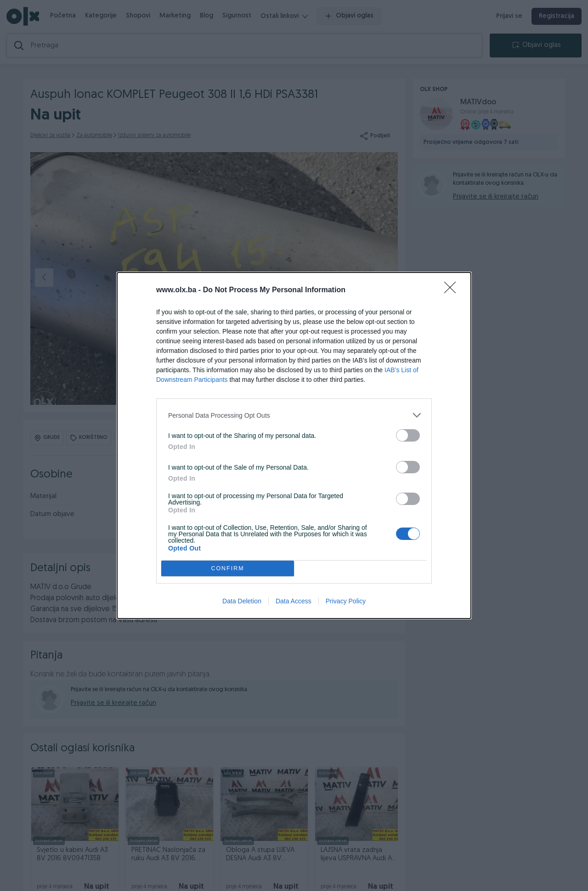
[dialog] (294, 445)
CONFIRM (228, 569)
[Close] (453, 290)
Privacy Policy (346, 601)
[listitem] (294, 415)
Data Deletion (242, 601)
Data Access (294, 601)
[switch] (408, 435)
